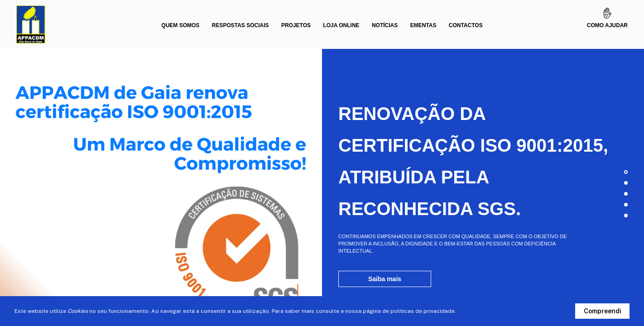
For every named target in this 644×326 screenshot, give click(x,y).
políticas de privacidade (423, 311)
